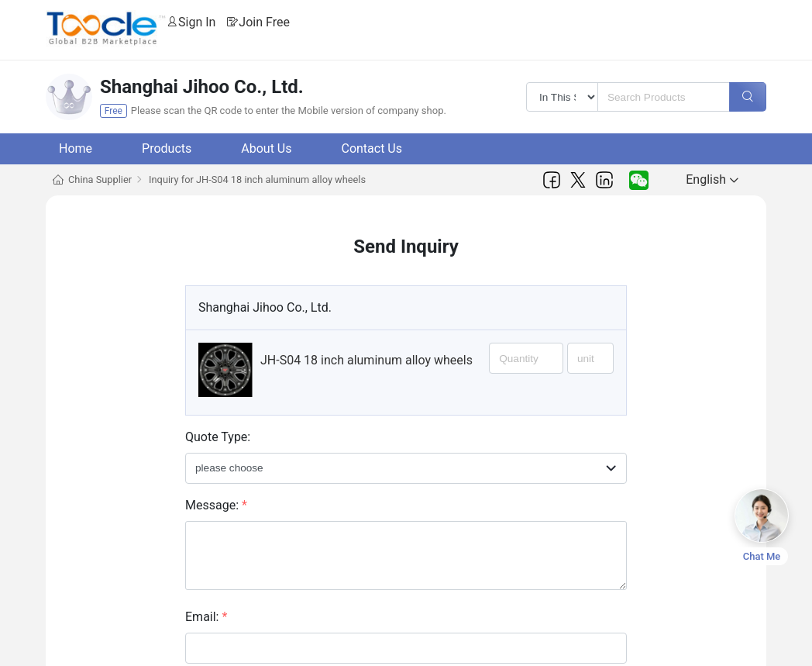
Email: (206, 617)
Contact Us (372, 148)
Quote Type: (218, 437)
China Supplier (100, 179)
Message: (216, 505)
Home (76, 148)
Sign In (197, 22)
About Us (266, 148)
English (712, 179)
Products (167, 148)
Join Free (264, 22)
